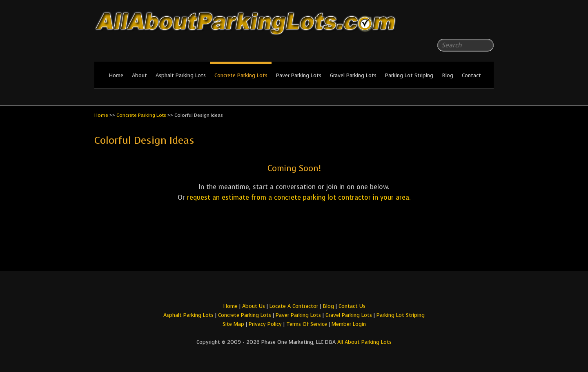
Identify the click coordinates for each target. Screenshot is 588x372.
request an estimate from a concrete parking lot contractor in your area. (299, 197)
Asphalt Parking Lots (181, 75)
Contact (471, 75)
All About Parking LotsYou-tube (488, 25)
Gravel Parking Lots (353, 75)
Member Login (349, 324)
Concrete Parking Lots (241, 75)
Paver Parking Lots (299, 75)
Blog (448, 75)
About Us (254, 306)
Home (116, 75)
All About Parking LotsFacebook (471, 25)
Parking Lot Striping (409, 75)
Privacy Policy (265, 324)
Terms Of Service (307, 324)
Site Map (233, 324)
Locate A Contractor (294, 306)
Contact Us (352, 306)
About (139, 75)
